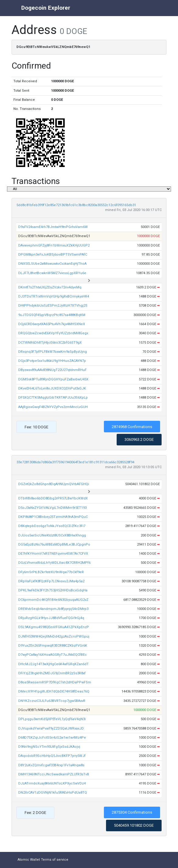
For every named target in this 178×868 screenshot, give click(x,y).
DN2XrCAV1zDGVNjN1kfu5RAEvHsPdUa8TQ (53, 793)
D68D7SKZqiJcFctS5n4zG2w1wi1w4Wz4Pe (52, 738)
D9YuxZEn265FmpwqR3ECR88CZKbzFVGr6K (53, 646)
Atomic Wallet (29, 860)
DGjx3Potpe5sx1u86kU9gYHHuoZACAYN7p (52, 361)
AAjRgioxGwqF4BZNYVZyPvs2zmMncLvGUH (53, 407)
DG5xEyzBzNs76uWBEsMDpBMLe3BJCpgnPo (54, 545)
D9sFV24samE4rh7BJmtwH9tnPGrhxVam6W (53, 227)
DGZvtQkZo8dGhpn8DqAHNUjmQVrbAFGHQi (54, 484)
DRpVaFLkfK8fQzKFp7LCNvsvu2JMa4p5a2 (51, 581)
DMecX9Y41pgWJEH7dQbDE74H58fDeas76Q (54, 691)
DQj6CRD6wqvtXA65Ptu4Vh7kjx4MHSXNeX (52, 324)
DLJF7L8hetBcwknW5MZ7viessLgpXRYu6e (52, 273)
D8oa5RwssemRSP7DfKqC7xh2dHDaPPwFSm (55, 682)
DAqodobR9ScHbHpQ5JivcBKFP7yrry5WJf (52, 756)
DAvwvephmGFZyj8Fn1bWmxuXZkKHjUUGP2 (54, 245)
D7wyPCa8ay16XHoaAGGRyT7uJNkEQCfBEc (53, 655)
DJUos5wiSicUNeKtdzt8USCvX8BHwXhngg (52, 535)
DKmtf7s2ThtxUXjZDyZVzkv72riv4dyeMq (50, 287)
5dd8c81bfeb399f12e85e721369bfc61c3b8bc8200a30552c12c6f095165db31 (76, 205)
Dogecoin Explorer (46, 8)
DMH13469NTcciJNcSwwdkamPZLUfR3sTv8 (53, 774)
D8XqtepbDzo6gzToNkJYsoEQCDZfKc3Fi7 (52, 526)
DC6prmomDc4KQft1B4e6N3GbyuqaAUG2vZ (53, 600)
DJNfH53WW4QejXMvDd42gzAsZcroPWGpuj (54, 637)
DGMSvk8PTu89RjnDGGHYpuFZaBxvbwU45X (53, 379)
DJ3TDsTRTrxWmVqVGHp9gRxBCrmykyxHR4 (54, 296)
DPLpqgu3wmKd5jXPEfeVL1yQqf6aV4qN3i (52, 719)
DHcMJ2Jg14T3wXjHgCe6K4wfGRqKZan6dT (53, 664)
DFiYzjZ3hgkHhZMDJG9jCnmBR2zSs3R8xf (52, 673)
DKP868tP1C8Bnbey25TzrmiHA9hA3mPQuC (53, 517)
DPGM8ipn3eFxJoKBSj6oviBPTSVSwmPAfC (53, 255)
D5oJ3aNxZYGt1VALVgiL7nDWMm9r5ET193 (52, 508)
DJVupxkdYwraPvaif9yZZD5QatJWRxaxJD (51, 728)
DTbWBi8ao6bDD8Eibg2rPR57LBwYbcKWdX (53, 498)
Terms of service (55, 860)
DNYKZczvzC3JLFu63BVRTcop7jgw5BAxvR (52, 701)
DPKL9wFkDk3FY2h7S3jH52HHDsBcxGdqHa (53, 590)
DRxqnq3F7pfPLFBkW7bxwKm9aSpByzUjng (53, 352)
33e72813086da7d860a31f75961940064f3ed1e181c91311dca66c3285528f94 (75, 462)
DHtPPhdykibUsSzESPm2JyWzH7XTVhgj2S (53, 306)
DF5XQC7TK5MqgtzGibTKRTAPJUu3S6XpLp (53, 398)
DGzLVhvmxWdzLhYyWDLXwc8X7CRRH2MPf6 (54, 563)
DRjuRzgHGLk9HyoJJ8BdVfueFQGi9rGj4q (51, 618)
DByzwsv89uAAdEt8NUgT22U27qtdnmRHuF (52, 370)
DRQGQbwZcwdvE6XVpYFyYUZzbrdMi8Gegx (53, 333)
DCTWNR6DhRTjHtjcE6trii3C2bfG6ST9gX (50, 343)
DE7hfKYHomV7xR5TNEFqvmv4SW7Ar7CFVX (53, 554)
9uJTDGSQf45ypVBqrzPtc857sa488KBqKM (52, 315)
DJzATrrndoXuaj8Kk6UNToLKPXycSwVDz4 (52, 783)
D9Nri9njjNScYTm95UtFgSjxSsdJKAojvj (49, 747)
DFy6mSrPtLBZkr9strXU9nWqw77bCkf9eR (51, 572)
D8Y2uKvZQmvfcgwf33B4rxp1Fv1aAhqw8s (51, 765)
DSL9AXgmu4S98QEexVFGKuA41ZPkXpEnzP (54, 627)
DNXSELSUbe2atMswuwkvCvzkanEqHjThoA (52, 264)
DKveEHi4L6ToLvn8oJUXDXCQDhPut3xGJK (52, 388)
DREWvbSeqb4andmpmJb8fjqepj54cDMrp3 (53, 609)
